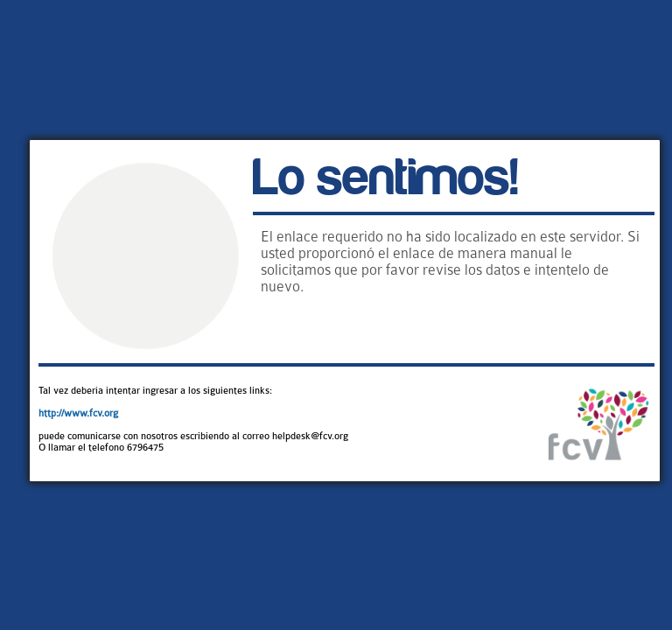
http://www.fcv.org (78, 413)
